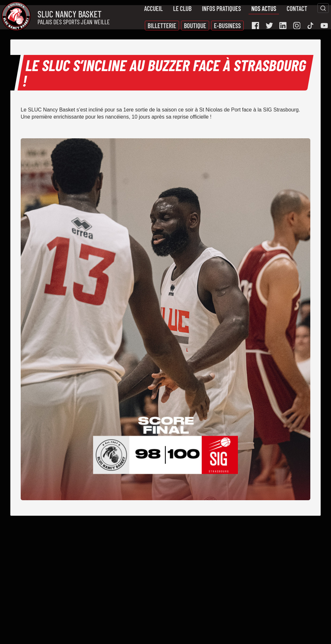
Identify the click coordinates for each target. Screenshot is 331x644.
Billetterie (162, 26)
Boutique (195, 26)
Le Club (182, 8)
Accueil (154, 8)
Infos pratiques (222, 8)
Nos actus (264, 8)
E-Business (227, 26)
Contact (297, 8)
